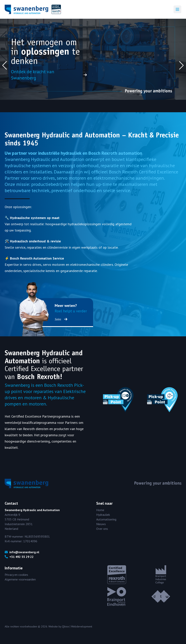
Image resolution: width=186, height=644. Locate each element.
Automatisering (106, 519)
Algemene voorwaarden (20, 579)
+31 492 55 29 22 (19, 557)
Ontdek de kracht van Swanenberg (49, 75)
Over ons (102, 529)
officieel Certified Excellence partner (44, 365)
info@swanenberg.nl (22, 552)
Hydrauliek (103, 515)
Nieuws (101, 524)
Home (100, 510)
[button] (5, 65)
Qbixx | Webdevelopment (77, 626)
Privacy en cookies (16, 575)
